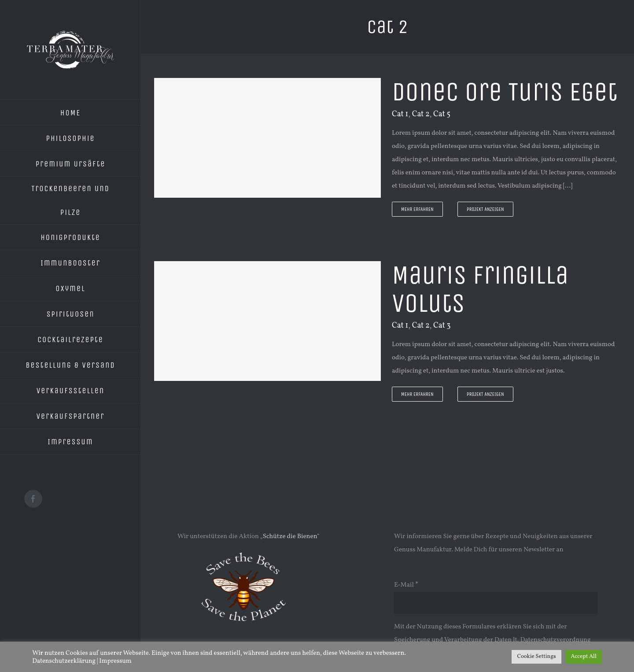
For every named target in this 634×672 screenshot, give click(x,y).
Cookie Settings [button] (536, 657)
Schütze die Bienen (290, 537)
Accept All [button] (584, 657)
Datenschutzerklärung (64, 661)
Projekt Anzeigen (485, 209)
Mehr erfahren (417, 209)
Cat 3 (442, 326)
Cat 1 (400, 114)
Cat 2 (421, 114)
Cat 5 (442, 114)
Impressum (115, 661)
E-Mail (406, 585)
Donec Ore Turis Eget (505, 92)
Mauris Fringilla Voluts (480, 289)
